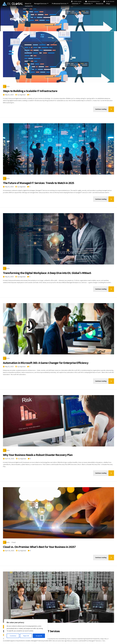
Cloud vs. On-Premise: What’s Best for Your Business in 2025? (40, 547)
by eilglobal (21, 95)
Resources (100, 4)
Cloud (13, 542)
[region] (26, 630)
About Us (28, 4)
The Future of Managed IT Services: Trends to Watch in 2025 (39, 183)
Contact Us (29, 6)
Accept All (39, 636)
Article (7, 86)
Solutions (76, 4)
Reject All (26, 636)
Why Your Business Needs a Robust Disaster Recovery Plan (38, 455)
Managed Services (41, 4)
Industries (88, 4)
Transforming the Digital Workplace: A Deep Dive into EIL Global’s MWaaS (47, 273)
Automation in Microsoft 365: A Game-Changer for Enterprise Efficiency (46, 363)
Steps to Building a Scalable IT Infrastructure (30, 91)
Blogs (108, 4)
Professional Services (60, 4)
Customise (13, 636)
